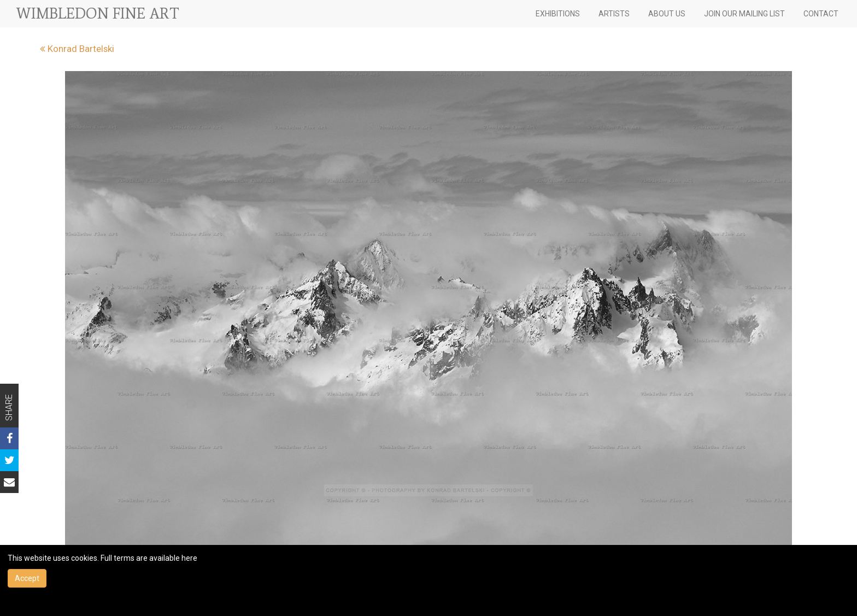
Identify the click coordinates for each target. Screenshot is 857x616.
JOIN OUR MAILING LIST (744, 14)
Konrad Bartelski (77, 49)
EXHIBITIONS (558, 14)
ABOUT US (667, 14)
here (189, 558)
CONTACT (821, 14)
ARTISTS (614, 14)
